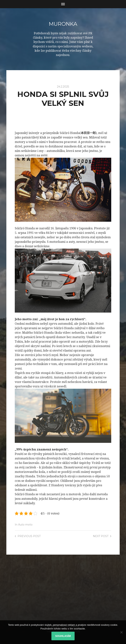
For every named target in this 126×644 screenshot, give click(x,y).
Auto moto (25, 525)
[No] (121, 632)
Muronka (63, 24)
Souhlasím (63, 636)
